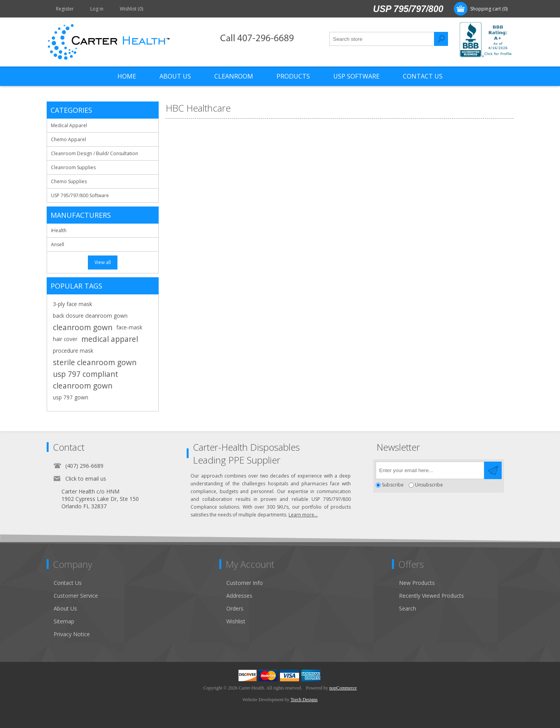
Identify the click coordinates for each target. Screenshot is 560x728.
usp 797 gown (71, 397)
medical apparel (110, 339)
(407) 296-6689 (84, 466)
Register (65, 9)
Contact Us (68, 583)
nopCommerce (343, 688)
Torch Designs (304, 700)
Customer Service (76, 596)
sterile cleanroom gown (95, 362)
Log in (97, 9)
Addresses (239, 596)
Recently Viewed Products (431, 596)
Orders (235, 608)
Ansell (58, 244)
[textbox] (382, 39)
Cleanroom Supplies (73, 167)
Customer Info (245, 583)
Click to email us (86, 479)
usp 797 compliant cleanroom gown (86, 380)
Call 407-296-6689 (257, 39)
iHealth (59, 230)
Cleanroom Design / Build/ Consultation (94, 153)
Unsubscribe (429, 485)
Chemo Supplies (69, 181)
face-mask (129, 327)
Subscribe (393, 485)
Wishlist (236, 621)
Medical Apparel (69, 125)
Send (493, 470)
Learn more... (303, 515)
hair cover (65, 339)
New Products (417, 583)
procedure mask (73, 351)
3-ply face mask (73, 304)
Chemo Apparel (68, 139)
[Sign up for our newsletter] (430, 470)
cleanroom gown (83, 327)
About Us (65, 608)
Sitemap (64, 621)
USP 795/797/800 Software (80, 195)
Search (441, 39)
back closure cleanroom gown (90, 316)
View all (103, 262)
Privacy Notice (72, 634)
